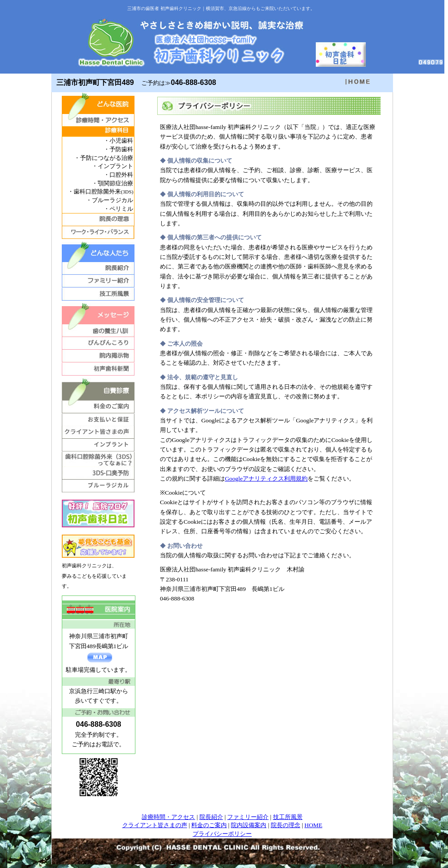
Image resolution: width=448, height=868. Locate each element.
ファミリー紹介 (248, 817)
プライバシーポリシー (222, 834)
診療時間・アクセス (168, 817)
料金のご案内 (209, 825)
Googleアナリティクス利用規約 (266, 479)
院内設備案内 (249, 825)
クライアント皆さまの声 (155, 825)
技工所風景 (288, 817)
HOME (313, 825)
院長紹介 (211, 817)
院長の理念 (286, 825)
